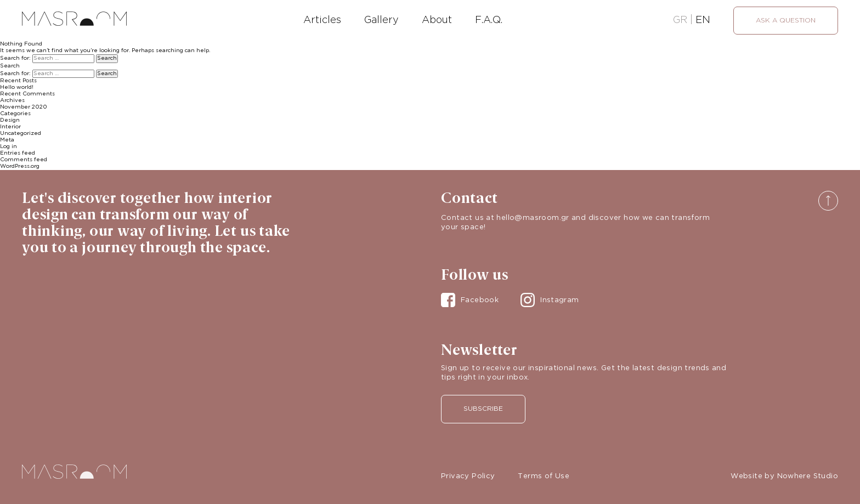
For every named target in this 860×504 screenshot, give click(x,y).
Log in (9, 147)
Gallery (381, 20)
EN (703, 20)
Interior (10, 127)
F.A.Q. (489, 20)
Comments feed (24, 160)
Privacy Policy (468, 476)
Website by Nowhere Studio (784, 476)
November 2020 (24, 107)
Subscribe (483, 409)
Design (10, 120)
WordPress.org (20, 166)
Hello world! (17, 87)
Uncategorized (21, 134)
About (437, 20)
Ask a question (786, 21)
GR (680, 20)
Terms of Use (544, 476)
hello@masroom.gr (533, 218)
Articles (322, 20)
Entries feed (18, 153)
